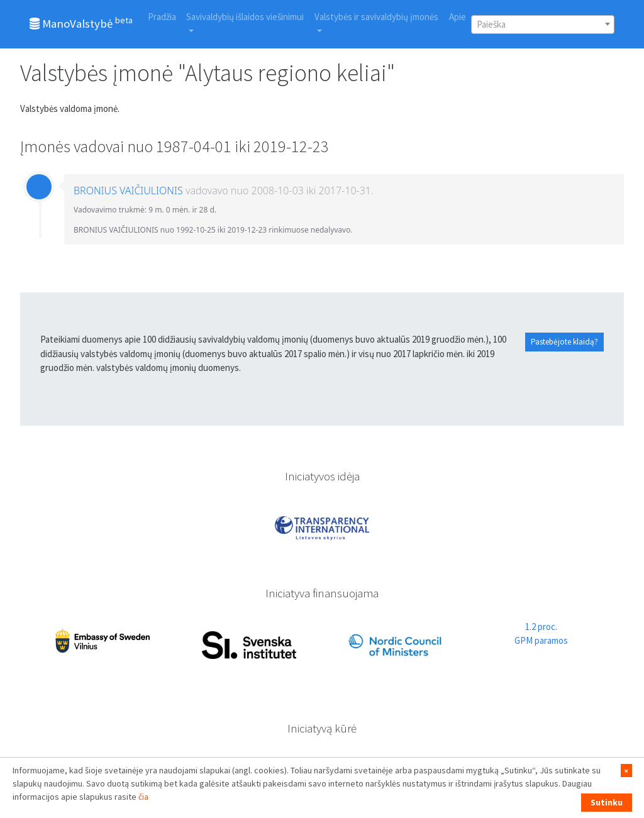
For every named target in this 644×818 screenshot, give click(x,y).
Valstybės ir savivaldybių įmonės (376, 17)
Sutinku (607, 802)
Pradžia (162, 17)
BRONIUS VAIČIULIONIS (128, 191)
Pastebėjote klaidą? (564, 342)
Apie (458, 17)
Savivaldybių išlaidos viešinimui (245, 17)
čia (143, 797)
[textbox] (543, 25)
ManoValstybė (81, 23)
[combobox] (543, 25)
